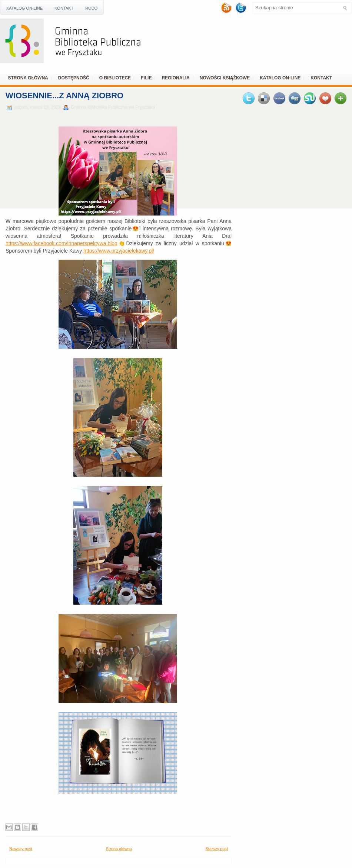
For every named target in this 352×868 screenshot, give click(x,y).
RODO (91, 8)
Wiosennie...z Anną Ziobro (64, 96)
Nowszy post (21, 849)
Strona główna (28, 78)
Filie (146, 78)
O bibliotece (115, 78)
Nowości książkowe (225, 78)
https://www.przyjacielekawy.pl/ (119, 251)
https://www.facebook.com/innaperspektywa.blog (62, 243)
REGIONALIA (175, 78)
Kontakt (64, 8)
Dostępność (74, 78)
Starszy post (217, 849)
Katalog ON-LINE (24, 8)
